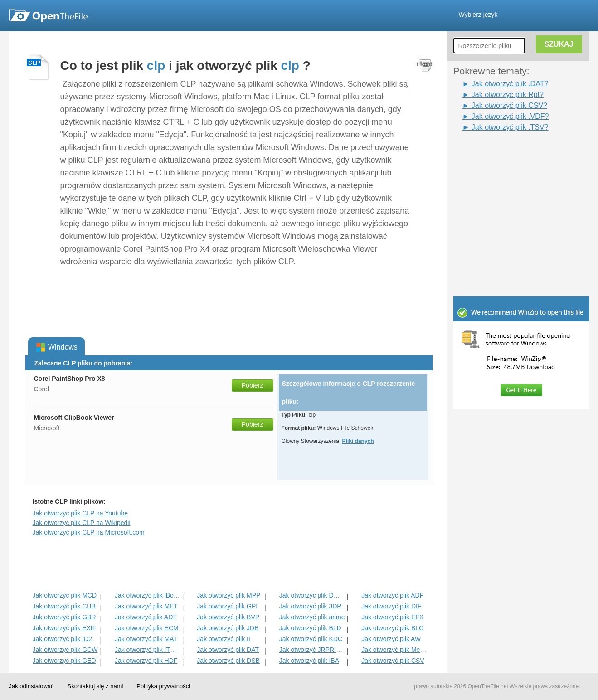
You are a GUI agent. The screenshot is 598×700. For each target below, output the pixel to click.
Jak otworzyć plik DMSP (312, 595)
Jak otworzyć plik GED (64, 661)
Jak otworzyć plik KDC (311, 639)
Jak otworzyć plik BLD (310, 628)
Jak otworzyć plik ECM (147, 628)
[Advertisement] (508, 153)
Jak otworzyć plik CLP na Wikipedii (82, 523)
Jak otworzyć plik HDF (146, 661)
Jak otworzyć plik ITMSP (148, 650)
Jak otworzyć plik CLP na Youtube (80, 513)
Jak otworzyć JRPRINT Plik (312, 650)
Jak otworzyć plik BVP (228, 617)
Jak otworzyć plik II (223, 639)
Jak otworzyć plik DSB (228, 661)
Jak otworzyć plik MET (146, 606)
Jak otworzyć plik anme (312, 617)
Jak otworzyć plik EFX (392, 617)
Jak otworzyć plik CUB (64, 606)
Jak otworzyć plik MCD (65, 595)
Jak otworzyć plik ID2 (62, 639)
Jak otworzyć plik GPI (227, 606)
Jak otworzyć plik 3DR (311, 606)
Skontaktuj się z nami (95, 686)
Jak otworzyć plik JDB (228, 628)
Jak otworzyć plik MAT (146, 639)
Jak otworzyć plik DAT (228, 650)
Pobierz (252, 385)
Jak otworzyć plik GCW (65, 650)
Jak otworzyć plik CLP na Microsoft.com (89, 532)
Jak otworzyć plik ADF (392, 595)
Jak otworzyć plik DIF (391, 606)
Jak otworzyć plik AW (391, 639)
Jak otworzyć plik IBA (309, 661)
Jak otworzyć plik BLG (393, 628)
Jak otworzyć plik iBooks (148, 595)
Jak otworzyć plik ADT (146, 617)
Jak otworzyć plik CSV (393, 661)
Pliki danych (358, 441)
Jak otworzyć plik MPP (229, 595)
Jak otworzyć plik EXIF (65, 628)
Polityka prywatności (163, 686)
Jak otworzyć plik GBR (64, 617)
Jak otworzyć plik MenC (394, 650)
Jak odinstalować (32, 686)
